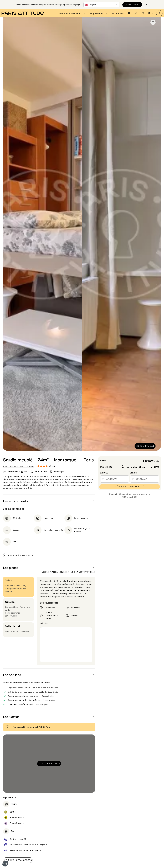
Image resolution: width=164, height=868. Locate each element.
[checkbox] (153, 22)
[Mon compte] (159, 13)
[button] (5, 864)
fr (151, 13)
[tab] (72, 13)
